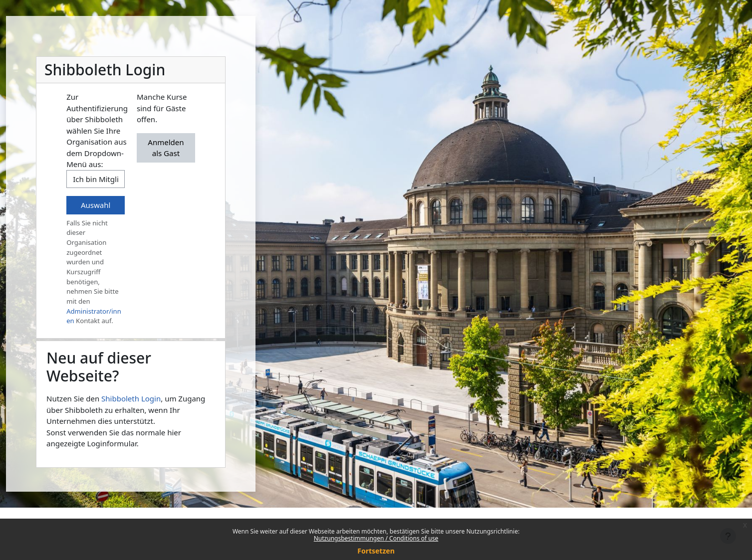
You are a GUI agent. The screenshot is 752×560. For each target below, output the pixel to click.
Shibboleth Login (131, 398)
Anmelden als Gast (166, 148)
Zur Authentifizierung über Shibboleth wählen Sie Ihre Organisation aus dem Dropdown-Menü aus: (97, 130)
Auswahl (96, 205)
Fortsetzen (376, 551)
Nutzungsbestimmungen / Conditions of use (376, 538)
